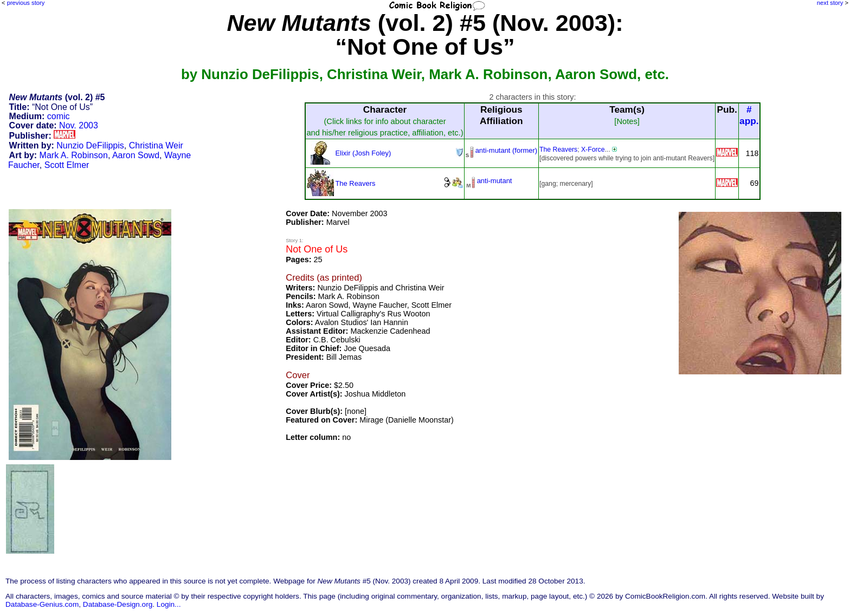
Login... (169, 604)
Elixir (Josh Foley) (363, 153)
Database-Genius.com (42, 604)
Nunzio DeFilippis (90, 145)
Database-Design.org (118, 604)
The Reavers (558, 150)
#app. (749, 115)
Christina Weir (156, 145)
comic (59, 116)
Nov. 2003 (79, 125)
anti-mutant (495, 181)
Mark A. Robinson (74, 155)
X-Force (593, 150)
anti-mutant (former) (506, 150)
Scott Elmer (67, 165)
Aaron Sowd (136, 155)
